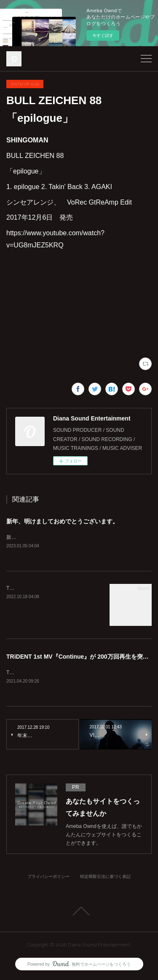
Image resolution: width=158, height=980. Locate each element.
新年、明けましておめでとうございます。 (62, 521)
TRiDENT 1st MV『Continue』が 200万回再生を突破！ (80, 657)
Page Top (79, 912)
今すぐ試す (103, 35)
